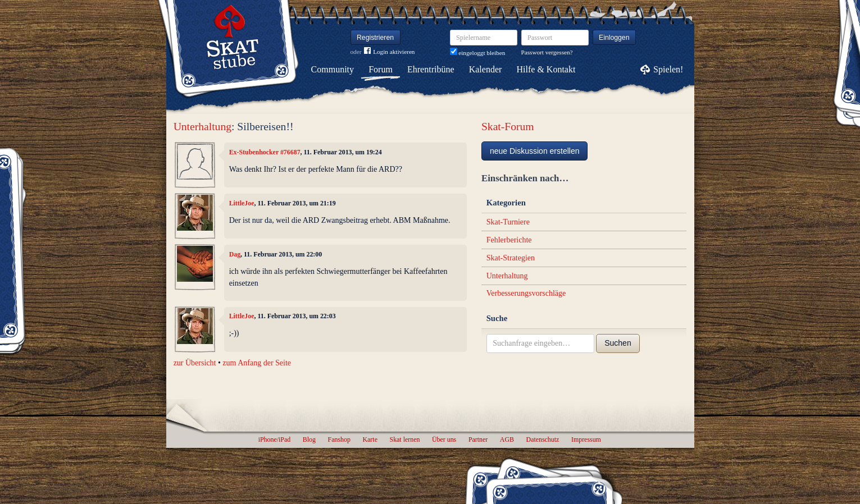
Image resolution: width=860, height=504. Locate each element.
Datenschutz (543, 439)
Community (333, 69)
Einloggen (614, 38)
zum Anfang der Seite (257, 363)
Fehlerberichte (509, 240)
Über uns (444, 439)
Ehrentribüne (431, 69)
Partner (478, 439)
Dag (235, 254)
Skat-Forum (508, 127)
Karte (370, 439)
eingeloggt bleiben (478, 53)
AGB (507, 439)
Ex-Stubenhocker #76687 (265, 152)
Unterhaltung (203, 127)
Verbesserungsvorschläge (526, 293)
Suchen (618, 343)
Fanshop (339, 439)
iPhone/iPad (274, 439)
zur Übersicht (195, 363)
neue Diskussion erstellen (535, 151)
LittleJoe (242, 203)
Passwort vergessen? (547, 52)
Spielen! (668, 69)
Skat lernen (405, 439)
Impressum (586, 439)
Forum (381, 69)
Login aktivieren (389, 52)
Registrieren (375, 38)
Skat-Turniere (508, 222)
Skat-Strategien (511, 258)
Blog (309, 439)
